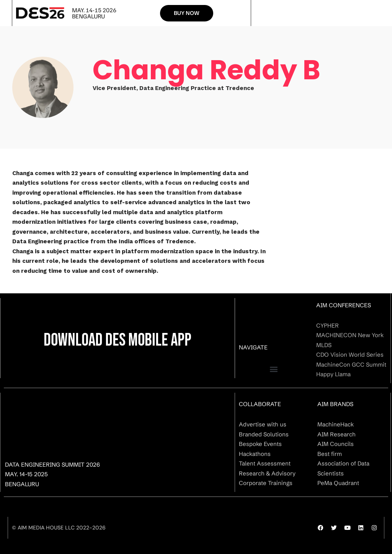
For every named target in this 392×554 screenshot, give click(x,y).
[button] (274, 369)
